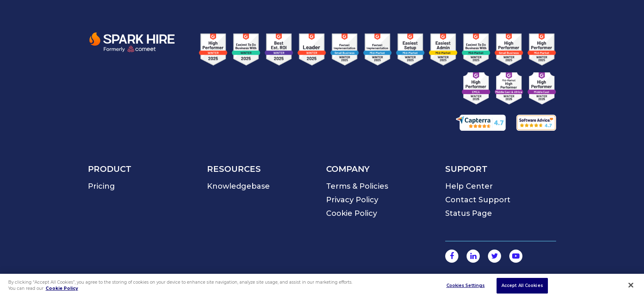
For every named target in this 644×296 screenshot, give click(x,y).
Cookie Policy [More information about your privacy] (62, 291)
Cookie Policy (352, 213)
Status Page (469, 213)
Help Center (469, 186)
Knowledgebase (238, 186)
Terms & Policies (357, 186)
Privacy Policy (352, 200)
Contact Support (478, 200)
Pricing (101, 186)
